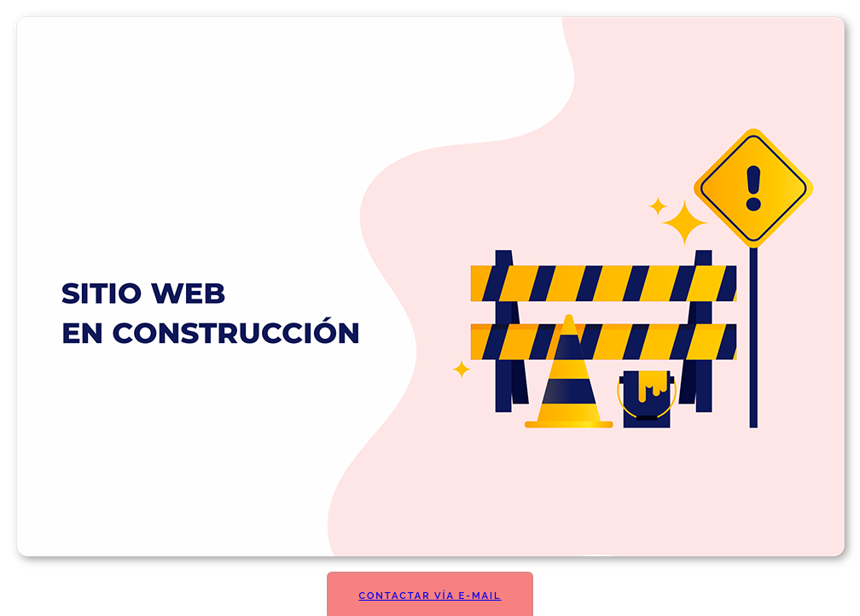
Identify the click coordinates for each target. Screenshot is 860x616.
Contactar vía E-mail (430, 596)
